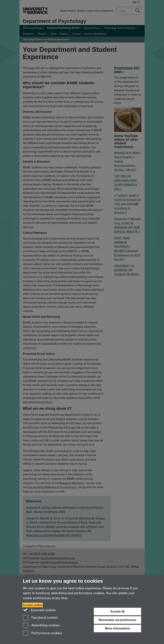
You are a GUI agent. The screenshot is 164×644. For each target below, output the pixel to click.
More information (117, 628)
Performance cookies (42, 633)
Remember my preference (118, 620)
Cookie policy (33, 605)
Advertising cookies (41, 626)
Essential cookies (39, 610)
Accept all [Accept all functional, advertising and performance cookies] (117, 611)
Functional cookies (40, 618)
